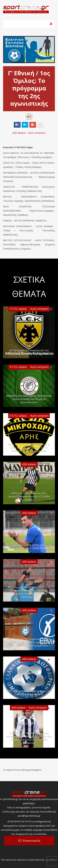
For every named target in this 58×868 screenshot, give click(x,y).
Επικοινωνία (32, 841)
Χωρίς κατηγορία (37, 133)
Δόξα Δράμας (19, 133)
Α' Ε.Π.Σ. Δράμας (18, 309)
